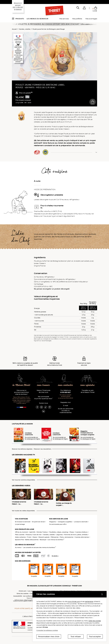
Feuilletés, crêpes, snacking (59, 532)
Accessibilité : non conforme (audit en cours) (28, 596)
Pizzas (72, 532)
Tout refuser (76, 637)
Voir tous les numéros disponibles (23, 480)
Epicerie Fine (19, 540)
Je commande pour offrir (58, 524)
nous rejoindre (88, 385)
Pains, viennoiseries (67, 537)
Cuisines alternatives (82, 537)
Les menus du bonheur (37, 19)
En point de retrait (38, 522)
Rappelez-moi (66, 402)
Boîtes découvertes (32, 540)
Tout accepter (95, 637)
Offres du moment (21, 532)
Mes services (64, 19)
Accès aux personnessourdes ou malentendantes (66, 411)
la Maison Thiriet (21, 385)
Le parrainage (20, 524)
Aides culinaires (20, 537)
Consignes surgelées (65, 522)
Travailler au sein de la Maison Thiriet (88, 391)
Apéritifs (32, 532)
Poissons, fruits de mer (34, 535)
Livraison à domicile (81, 522)
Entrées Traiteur (42, 532)
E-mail (66, 406)
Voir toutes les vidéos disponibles (23, 511)
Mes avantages (91, 19)
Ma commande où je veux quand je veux (44, 398)
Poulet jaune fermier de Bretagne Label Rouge (49, 29)
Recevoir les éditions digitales (22, 449)
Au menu (18, 547)
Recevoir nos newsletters (43, 449)
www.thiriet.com (74, 601)
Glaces (35, 537)
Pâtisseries (55, 537)
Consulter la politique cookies (47, 630)
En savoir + (55, 556)
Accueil (14, 29)
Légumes (59, 535)
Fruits (29, 537)
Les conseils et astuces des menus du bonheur (40, 547)
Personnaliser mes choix (49, 637)
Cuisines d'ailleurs (81, 532)
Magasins (53, 522)
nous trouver (43, 385)
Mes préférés (77, 19)
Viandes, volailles (25, 29)
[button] (84, 8)
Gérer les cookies (95, 621)
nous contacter (65, 385)
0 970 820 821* (66, 392)
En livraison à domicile (23, 522)
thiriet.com (23, 591)
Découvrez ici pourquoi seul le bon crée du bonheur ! (21, 392)
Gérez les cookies (23, 593)
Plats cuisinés (20, 535)
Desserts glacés (44, 537)
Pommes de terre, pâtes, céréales (76, 535)
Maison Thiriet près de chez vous (44, 391)
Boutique (43, 540)
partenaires (89, 601)
